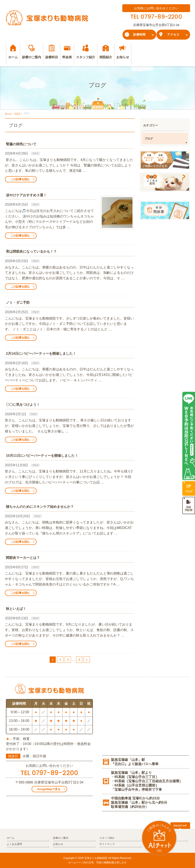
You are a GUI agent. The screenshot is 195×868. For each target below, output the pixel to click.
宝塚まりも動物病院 (96, 858)
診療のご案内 (61, 838)
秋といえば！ (16, 609)
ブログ (35, 153)
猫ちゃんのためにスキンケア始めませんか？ (40, 507)
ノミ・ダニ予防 (18, 302)
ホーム (11, 838)
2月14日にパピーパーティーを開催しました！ (41, 354)
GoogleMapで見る (49, 789)
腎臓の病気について (21, 144)
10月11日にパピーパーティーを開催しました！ (42, 456)
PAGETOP (180, 826)
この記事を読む (20, 179)
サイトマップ (107, 844)
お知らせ (58, 844)
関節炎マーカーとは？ (23, 558)
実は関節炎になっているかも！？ (31, 251)
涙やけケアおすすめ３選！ (26, 195)
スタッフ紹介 (107, 838)
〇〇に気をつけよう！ (23, 405)
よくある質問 (14, 844)
